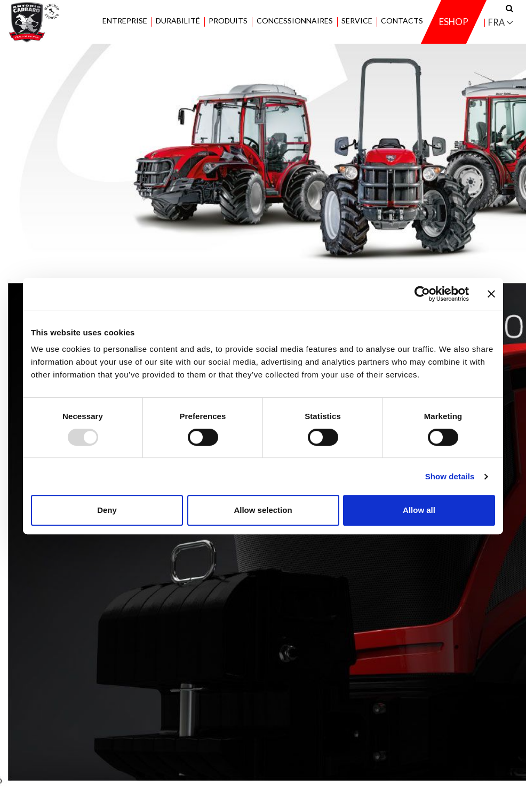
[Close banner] (491, 294)
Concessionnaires (294, 21)
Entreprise (125, 21)
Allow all (419, 510)
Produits (228, 21)
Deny (107, 510)
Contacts (402, 21)
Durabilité (178, 21)
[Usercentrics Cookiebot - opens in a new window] (422, 294)
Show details (450, 476)
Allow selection (263, 510)
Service (357, 21)
